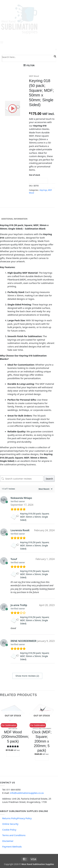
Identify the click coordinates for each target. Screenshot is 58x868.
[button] (29, 65)
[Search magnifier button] (55, 56)
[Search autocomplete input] (27, 60)
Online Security (10, 824)
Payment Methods (12, 847)
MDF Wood (34, 76)
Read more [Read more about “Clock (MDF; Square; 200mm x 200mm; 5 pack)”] (42, 759)
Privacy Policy (25, 818)
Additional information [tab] (14, 219)
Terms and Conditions (14, 835)
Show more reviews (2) (27, 676)
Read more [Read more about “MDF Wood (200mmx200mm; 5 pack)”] (13, 755)
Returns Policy (10, 818)
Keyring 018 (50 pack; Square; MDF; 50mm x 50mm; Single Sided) (35, 517)
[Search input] (27, 57)
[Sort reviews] (45, 489)
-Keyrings (43, 190)
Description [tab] (8, 214)
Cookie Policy (9, 830)
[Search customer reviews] (22, 479)
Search (49, 479)
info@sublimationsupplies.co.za (27, 793)
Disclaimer (8, 841)
